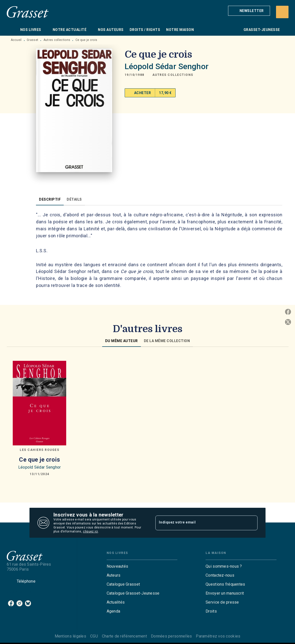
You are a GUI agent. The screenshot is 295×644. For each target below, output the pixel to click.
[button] (249, 11)
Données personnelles (171, 636)
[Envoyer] (252, 523)
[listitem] (11, 603)
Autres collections (57, 40)
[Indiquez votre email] (200, 523)
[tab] (12, 30)
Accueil (16, 40)
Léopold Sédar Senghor (167, 66)
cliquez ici (90, 531)
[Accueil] (28, 12)
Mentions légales (70, 636)
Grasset (32, 40)
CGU (94, 636)
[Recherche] (282, 12)
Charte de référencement (124, 636)
